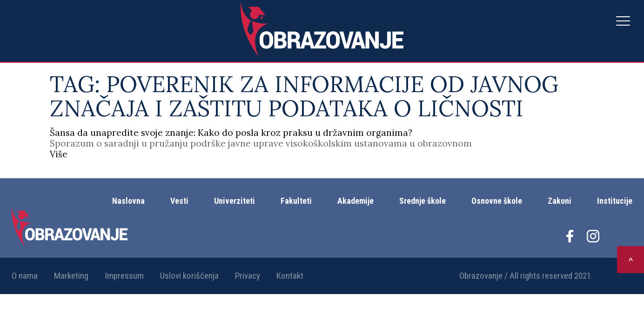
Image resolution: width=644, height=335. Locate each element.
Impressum (124, 276)
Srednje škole (423, 201)
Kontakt (290, 276)
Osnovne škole (497, 201)
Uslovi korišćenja (189, 276)
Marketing (71, 276)
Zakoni (560, 201)
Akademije (356, 201)
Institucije (615, 201)
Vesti (179, 201)
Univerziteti (235, 201)
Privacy (248, 276)
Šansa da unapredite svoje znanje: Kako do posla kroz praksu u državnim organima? (231, 133)
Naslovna (128, 201)
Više (59, 154)
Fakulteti (296, 201)
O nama (25, 276)
